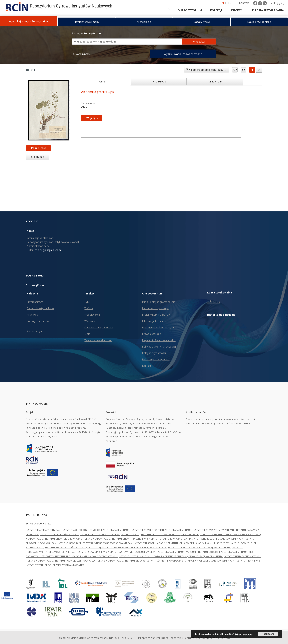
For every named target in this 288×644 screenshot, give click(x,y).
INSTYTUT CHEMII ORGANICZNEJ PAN (168, 539)
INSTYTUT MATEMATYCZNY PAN (43, 530)
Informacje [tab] (159, 82)
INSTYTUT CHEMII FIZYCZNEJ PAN (129, 539)
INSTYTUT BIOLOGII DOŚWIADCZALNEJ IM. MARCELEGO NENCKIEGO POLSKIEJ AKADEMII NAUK (90, 534)
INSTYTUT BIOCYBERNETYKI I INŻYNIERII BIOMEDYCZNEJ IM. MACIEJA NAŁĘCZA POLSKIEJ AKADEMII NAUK (180, 561)
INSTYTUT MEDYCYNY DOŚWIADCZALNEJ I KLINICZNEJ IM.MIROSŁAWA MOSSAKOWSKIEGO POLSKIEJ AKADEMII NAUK (106, 547)
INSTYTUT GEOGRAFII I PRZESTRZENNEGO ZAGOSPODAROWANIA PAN (95, 543)
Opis (87, 334)
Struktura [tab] (215, 82)
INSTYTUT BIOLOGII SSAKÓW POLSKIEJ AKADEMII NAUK (170, 534)
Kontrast (244, 3)
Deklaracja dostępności (156, 359)
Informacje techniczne (155, 321)
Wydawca (90, 321)
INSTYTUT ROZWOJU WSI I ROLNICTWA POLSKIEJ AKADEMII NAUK (89, 561)
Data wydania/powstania (99, 327)
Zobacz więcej (35, 331)
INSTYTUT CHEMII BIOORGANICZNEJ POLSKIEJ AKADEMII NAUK (77, 539)
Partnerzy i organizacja (155, 308)
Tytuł (87, 302)
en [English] (230, 3)
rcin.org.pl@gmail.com (48, 250)
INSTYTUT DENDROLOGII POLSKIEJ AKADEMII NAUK (216, 539)
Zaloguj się (277, 3)
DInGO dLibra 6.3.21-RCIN (125, 638)
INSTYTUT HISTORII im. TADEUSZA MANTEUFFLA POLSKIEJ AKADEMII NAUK (173, 543)
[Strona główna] (168, 10)
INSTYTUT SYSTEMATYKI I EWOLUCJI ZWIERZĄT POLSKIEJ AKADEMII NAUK (146, 552)
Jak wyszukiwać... (82, 54)
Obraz (85, 107)
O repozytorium (190, 10)
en (259, 70)
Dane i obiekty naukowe (41, 308)
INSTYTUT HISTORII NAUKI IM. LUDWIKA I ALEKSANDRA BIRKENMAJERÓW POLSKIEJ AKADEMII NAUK (171, 556)
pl (252, 70)
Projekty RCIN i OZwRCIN (156, 315)
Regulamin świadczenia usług (159, 340)
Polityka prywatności (154, 353)
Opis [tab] (102, 82)
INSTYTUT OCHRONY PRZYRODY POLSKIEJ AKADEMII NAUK (199, 547)
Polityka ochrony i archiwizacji (159, 347)
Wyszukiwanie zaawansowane (183, 54)
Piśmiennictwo (35, 302)
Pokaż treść (38, 148)
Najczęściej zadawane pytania (159, 327)
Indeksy (236, 10)
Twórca (89, 308)
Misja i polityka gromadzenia (159, 302)
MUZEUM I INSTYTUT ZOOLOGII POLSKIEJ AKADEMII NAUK (217, 552)
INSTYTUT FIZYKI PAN (247, 561)
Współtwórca (92, 315)
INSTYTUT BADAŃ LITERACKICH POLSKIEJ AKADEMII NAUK (161, 530)
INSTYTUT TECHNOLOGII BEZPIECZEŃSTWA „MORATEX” (55, 565)
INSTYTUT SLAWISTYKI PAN (92, 552)
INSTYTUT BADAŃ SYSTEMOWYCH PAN (214, 530)
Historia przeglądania (267, 10)
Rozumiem (268, 634)
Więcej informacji (244, 634)
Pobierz (36, 157)
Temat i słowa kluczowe (98, 340)
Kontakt (147, 366)
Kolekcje (216, 10)
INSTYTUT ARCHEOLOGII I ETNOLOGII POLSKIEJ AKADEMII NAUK (96, 530)
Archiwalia (33, 315)
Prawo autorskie (152, 334)
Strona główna (35, 285)
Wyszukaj (199, 42)
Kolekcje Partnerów (38, 321)
